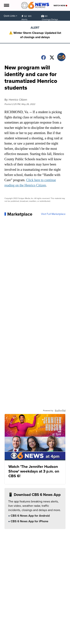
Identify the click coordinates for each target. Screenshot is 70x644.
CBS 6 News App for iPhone (29, 522)
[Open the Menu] (6, 5)
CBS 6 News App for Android (30, 516)
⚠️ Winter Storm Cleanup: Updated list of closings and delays (35, 35)
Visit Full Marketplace (53, 214)
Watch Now (60, 6)
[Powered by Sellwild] (60, 411)
